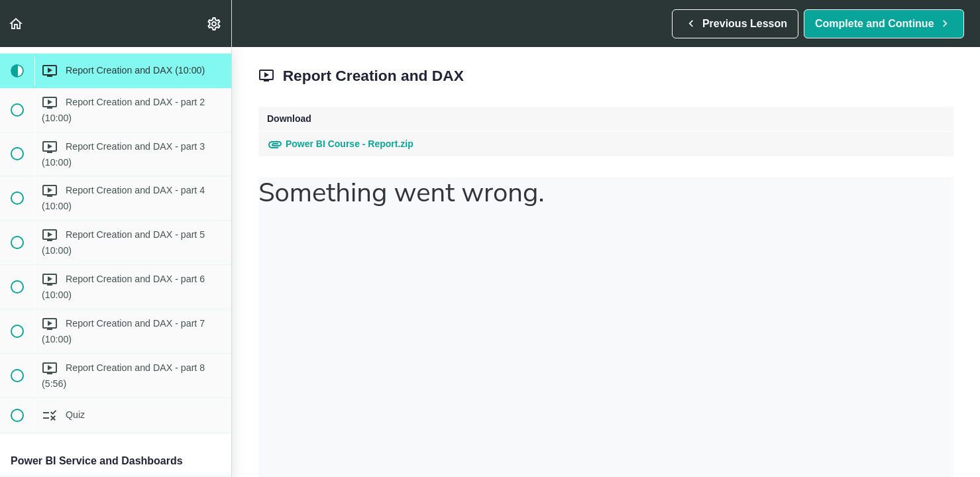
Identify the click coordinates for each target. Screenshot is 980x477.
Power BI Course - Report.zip (340, 144)
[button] (17, 24)
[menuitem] (215, 24)
